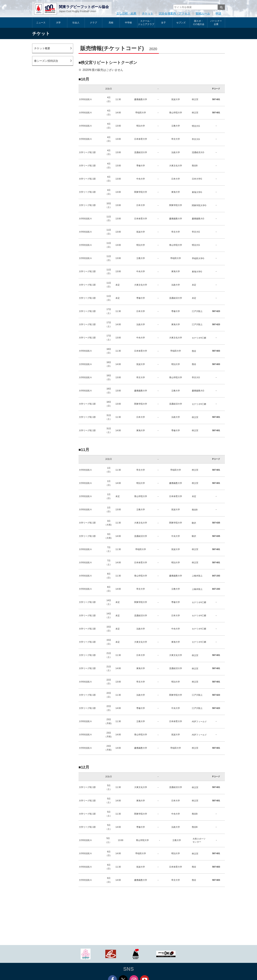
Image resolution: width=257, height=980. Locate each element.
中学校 (128, 23)
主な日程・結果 (126, 13)
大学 (58, 23)
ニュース (41, 23)
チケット (148, 13)
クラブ (93, 23)
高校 (111, 23)
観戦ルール (203, 13)
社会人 (76, 23)
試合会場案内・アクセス (175, 13)
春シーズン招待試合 (46, 61)
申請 (218, 13)
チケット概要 (42, 48)
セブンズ (181, 23)
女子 (163, 23)
